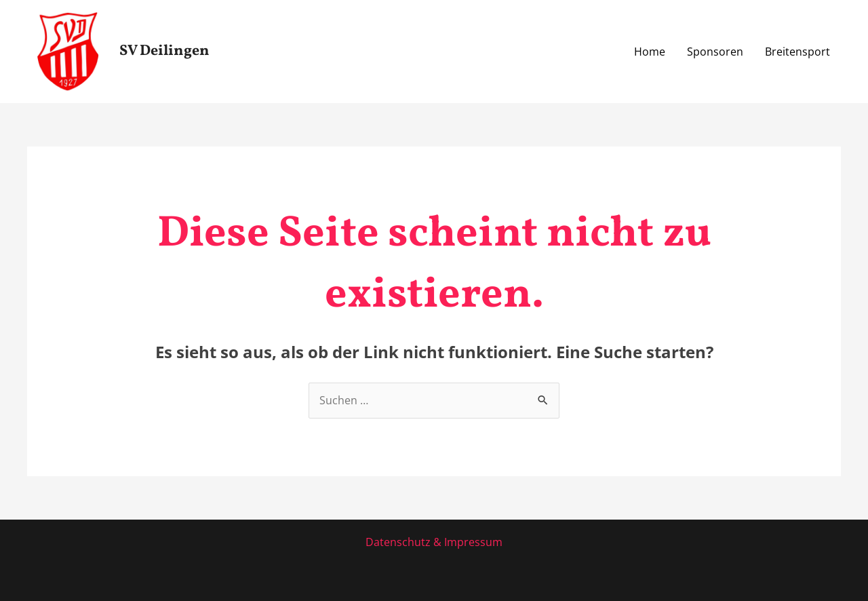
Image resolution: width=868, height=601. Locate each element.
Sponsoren (715, 52)
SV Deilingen (164, 51)
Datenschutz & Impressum (434, 542)
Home (650, 52)
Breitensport (797, 52)
